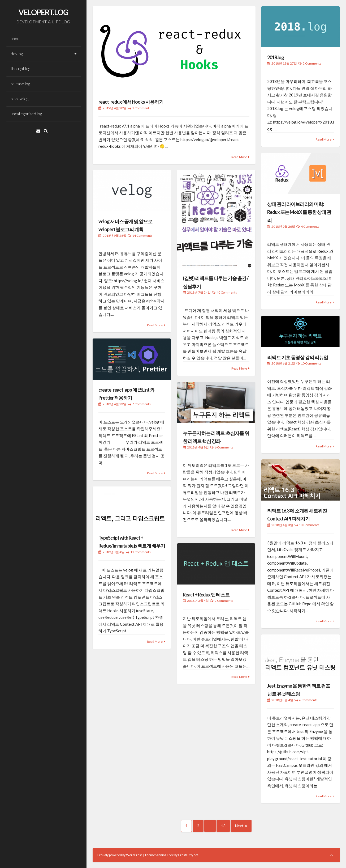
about (16, 39)
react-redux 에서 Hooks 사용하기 (131, 102)
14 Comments (142, 236)
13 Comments (309, 525)
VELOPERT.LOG (43, 12)
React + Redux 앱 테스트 (206, 595)
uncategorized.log (26, 114)
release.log (20, 84)
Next (241, 826)
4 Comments (310, 226)
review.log (20, 99)
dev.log (17, 54)
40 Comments (227, 292)
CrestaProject (188, 855)
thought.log (20, 69)
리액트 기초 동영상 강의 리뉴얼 (298, 357)
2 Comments (312, 63)
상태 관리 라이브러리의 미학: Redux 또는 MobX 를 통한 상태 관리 (299, 212)
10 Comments (311, 363)
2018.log (276, 57)
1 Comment (141, 108)
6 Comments (224, 447)
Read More (239, 157)
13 (225, 826)
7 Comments (141, 404)
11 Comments (140, 552)
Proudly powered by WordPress (120, 855)
